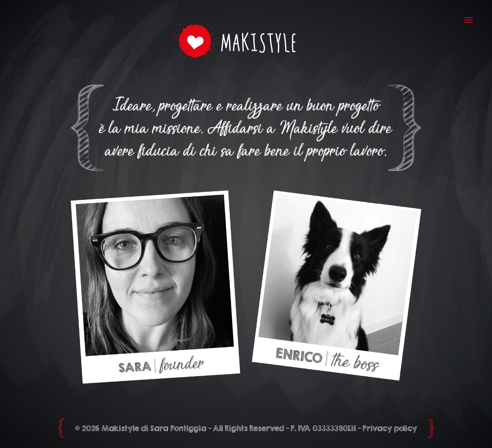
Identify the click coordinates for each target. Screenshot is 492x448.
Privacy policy (390, 428)
